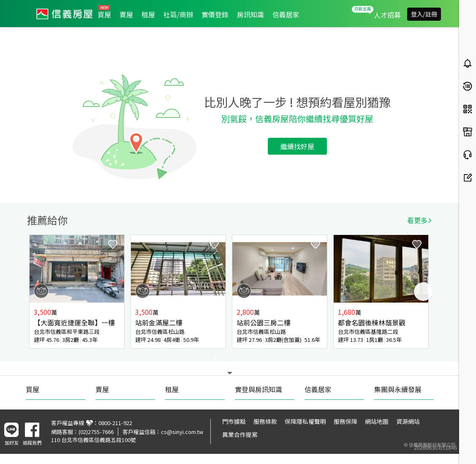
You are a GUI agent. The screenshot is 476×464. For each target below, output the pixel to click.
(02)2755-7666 (96, 432)
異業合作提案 (240, 434)
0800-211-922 (115, 423)
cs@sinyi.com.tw (182, 432)
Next (423, 292)
